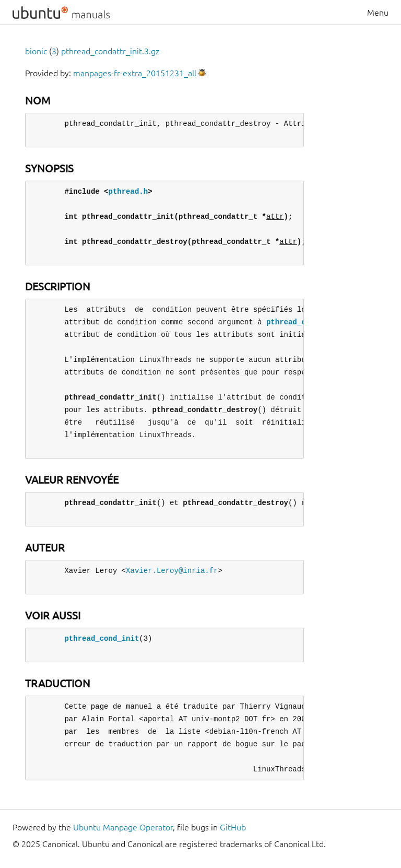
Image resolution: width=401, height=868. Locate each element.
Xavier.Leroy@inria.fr (172, 571)
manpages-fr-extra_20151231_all (135, 73)
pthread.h (128, 191)
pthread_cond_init (102, 638)
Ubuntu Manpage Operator (123, 827)
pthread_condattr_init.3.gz (110, 51)
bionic (36, 51)
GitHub (233, 827)
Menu (378, 13)
